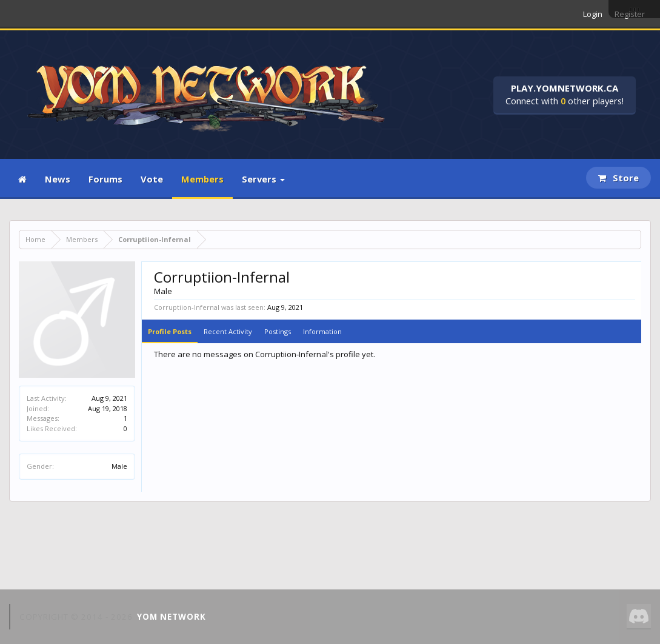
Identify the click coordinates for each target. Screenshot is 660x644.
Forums (105, 179)
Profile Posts (170, 331)
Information (322, 331)
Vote (152, 179)
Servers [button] (263, 179)
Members (202, 179)
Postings (278, 331)
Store (618, 178)
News (58, 179)
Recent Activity (228, 331)
